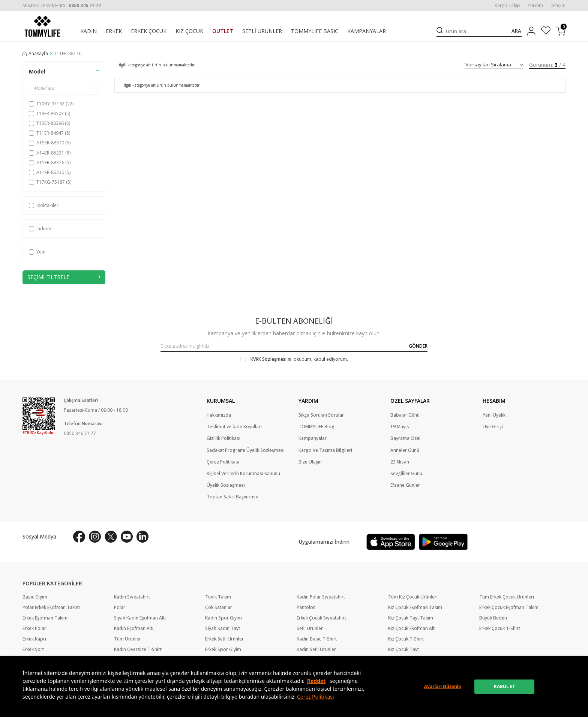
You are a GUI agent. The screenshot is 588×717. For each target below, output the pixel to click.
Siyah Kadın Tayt (223, 628)
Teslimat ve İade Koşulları (234, 427)
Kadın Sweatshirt (132, 597)
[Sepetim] (561, 31)
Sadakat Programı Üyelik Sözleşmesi (246, 450)
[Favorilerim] (546, 31)
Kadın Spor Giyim (223, 618)
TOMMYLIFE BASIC (315, 31)
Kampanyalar (313, 438)
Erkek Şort (33, 649)
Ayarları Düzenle (443, 686)
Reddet (316, 681)
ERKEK (114, 31)
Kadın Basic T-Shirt (317, 639)
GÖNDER (418, 346)
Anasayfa (35, 54)
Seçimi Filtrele (64, 277)
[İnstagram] (95, 537)
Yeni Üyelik (494, 415)
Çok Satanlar (219, 607)
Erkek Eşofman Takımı (46, 618)
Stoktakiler (44, 205)
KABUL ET (505, 686)
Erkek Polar (34, 628)
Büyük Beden (493, 618)
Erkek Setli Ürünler (224, 639)
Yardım (535, 6)
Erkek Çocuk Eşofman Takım (509, 607)
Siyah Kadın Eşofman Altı (140, 618)
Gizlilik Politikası (223, 438)
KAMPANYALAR (367, 31)
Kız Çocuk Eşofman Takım (415, 607)
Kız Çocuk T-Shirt (406, 639)
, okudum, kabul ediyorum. (294, 359)
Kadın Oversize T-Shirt (138, 649)
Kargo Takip (507, 6)
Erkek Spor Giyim (223, 649)
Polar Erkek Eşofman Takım (51, 607)
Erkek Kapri (34, 639)
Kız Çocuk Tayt (403, 649)
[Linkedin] (142, 537)
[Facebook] (79, 537)
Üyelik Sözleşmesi (226, 485)
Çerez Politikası (316, 697)
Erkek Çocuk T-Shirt (500, 628)
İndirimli (41, 229)
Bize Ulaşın (310, 462)
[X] (111, 537)
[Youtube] (127, 537)
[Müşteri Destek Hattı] (62, 5)
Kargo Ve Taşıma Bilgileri (325, 450)
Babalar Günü (405, 415)
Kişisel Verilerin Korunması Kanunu (243, 474)
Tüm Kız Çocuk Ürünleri (413, 597)
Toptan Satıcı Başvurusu (232, 497)
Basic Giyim (35, 597)
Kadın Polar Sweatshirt (321, 597)
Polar (120, 607)
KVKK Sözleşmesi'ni (271, 359)
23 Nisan (400, 462)
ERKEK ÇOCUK (149, 31)
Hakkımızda (219, 415)
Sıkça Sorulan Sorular (321, 415)
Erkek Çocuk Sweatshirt (321, 618)
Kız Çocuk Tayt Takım (411, 618)
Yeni (37, 252)
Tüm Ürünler (127, 639)
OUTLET (223, 31)
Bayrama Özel (405, 438)
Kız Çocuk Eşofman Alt (411, 628)
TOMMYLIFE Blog (316, 427)
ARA (516, 31)
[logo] (42, 26)
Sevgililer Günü (406, 474)
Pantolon (306, 607)
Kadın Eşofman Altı (134, 628)
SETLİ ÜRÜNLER (262, 31)
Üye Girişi (493, 427)
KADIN (88, 31)
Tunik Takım (218, 597)
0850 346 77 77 (80, 433)
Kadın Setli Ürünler (316, 649)
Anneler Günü (405, 450)
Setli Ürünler (310, 628)
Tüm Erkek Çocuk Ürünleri (507, 597)
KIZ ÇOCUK (189, 31)
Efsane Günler (405, 485)
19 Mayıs (400, 427)
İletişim (558, 6)
